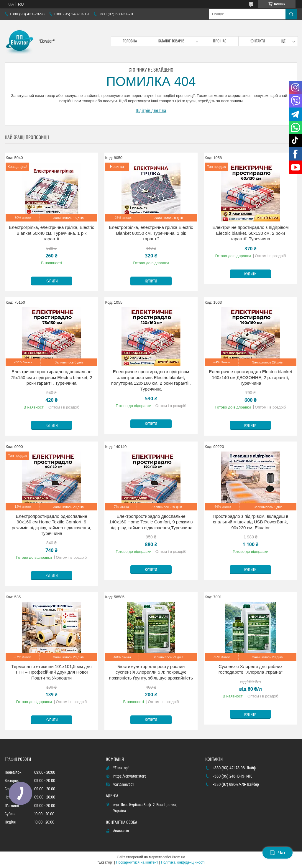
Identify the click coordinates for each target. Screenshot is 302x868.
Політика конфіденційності (183, 862)
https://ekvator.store (130, 776)
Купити (52, 281)
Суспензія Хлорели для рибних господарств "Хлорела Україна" (251, 669)
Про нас (220, 41)
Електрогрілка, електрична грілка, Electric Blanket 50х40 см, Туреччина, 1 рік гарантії (51, 233)
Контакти (257, 41)
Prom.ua (179, 857)
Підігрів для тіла (151, 111)
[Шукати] (291, 14)
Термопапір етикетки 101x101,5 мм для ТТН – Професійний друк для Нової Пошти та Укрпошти (51, 672)
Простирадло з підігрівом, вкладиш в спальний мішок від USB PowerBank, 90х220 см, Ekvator (251, 522)
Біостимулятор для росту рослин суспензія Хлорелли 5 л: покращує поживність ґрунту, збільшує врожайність (151, 672)
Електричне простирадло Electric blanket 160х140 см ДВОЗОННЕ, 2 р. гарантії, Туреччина (250, 377)
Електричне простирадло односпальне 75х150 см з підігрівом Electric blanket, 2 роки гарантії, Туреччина (52, 377)
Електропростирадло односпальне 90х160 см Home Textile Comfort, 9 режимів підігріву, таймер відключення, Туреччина (51, 525)
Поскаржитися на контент (137, 862)
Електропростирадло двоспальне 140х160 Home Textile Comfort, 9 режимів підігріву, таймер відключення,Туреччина (151, 522)
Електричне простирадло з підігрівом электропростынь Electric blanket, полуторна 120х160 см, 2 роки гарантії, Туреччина (151, 380)
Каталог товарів (171, 41)
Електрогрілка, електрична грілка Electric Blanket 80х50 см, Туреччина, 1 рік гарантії (151, 233)
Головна (130, 41)
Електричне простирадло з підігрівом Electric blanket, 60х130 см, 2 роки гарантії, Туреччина (251, 233)
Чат (278, 853)
